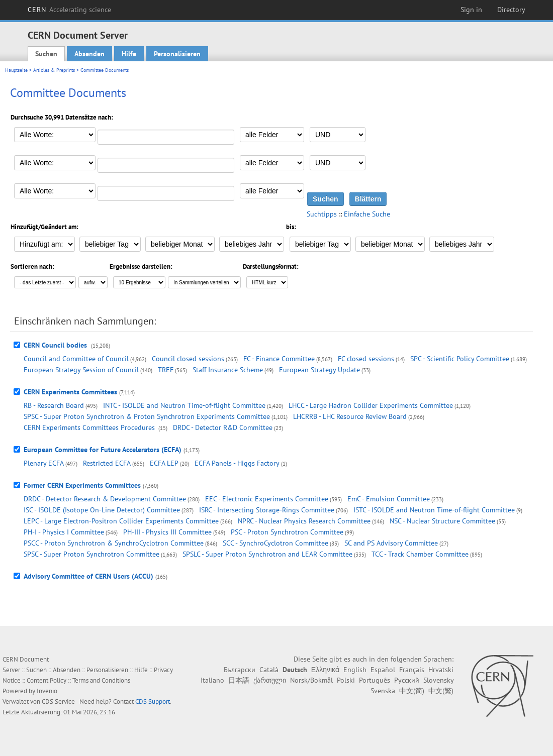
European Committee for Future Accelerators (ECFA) (103, 450)
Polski (346, 680)
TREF (166, 370)
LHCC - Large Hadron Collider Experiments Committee (371, 405)
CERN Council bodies (56, 345)
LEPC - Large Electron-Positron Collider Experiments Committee (121, 521)
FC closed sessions (366, 359)
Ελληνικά (325, 670)
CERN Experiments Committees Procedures (90, 427)
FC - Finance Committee (279, 359)
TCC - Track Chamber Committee (420, 554)
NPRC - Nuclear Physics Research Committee (304, 521)
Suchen (46, 54)
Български (240, 670)
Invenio (47, 691)
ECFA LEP (164, 463)
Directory (511, 10)
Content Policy (47, 680)
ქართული (270, 680)
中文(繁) (441, 691)
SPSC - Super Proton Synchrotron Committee (91, 554)
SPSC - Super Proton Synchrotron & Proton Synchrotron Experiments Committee (147, 416)
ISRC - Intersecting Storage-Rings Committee (267, 510)
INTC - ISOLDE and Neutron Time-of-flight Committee (184, 405)
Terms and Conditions (101, 680)
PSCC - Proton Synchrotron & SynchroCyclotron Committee (114, 543)
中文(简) (412, 691)
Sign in (471, 10)
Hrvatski (441, 670)
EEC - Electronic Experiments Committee (267, 499)
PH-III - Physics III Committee (167, 532)
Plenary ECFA (44, 463)
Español (383, 670)
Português (375, 680)
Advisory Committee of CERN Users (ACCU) (88, 576)
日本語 (239, 680)
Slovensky (438, 680)
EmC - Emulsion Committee (389, 499)
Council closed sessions (188, 359)
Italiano (212, 680)
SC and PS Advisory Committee (391, 543)
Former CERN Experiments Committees (82, 485)
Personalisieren (177, 54)
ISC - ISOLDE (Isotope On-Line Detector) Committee (102, 510)
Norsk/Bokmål (311, 680)
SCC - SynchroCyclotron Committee (275, 543)
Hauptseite (16, 70)
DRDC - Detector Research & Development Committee (105, 499)
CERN (69, 10)
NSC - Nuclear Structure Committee (442, 521)
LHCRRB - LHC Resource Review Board (350, 416)
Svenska (383, 691)
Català (269, 670)
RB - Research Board (54, 405)
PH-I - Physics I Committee (64, 532)
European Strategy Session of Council (81, 370)
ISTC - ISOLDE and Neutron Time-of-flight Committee (434, 510)
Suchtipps (322, 214)
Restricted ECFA (107, 463)
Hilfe (129, 54)
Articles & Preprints (54, 70)
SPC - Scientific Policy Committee (460, 359)
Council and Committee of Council (76, 359)
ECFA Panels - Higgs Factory (237, 463)
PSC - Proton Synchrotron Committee (287, 532)
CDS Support (153, 701)
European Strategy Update (319, 370)
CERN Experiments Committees (70, 392)
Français (412, 670)
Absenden (89, 54)
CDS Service (58, 701)
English (355, 670)
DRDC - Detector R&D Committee (223, 427)
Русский (407, 680)
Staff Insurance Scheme (228, 370)
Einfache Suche (367, 214)
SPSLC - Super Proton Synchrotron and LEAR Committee (267, 554)
